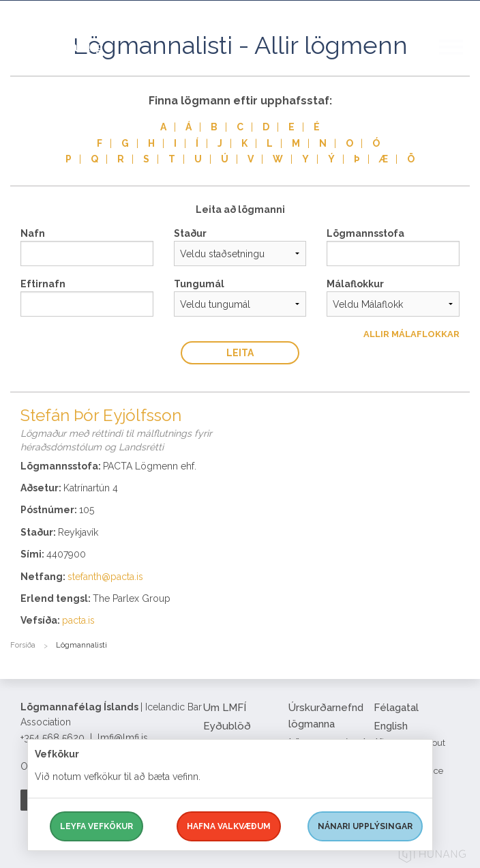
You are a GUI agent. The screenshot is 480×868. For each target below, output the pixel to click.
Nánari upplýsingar (365, 826)
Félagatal (396, 708)
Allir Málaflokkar (411, 334)
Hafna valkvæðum (229, 826)
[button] (460, 61)
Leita (240, 353)
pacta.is (78, 620)
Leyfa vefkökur (96, 826)
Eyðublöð (227, 726)
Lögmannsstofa (365, 233)
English (391, 726)
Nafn (33, 233)
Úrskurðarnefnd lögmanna (326, 716)
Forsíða (23, 645)
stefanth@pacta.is (105, 577)
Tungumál (199, 284)
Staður (190, 233)
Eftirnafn (43, 284)
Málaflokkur (355, 284)
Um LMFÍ (225, 708)
